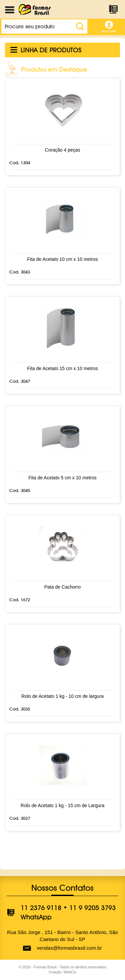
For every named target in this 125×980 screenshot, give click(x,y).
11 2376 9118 (41, 908)
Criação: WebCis (62, 972)
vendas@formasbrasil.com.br (69, 948)
